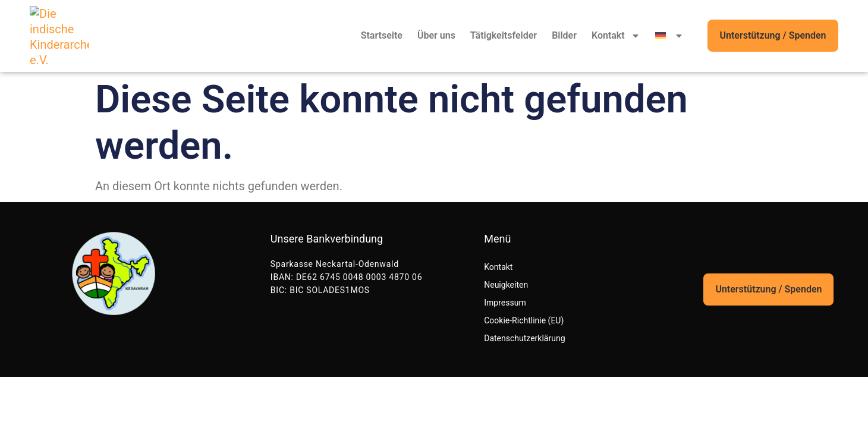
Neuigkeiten (506, 285)
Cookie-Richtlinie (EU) (524, 320)
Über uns (436, 35)
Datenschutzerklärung (524, 338)
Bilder (564, 35)
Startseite (382, 35)
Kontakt (616, 36)
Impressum (505, 303)
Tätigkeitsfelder (504, 35)
